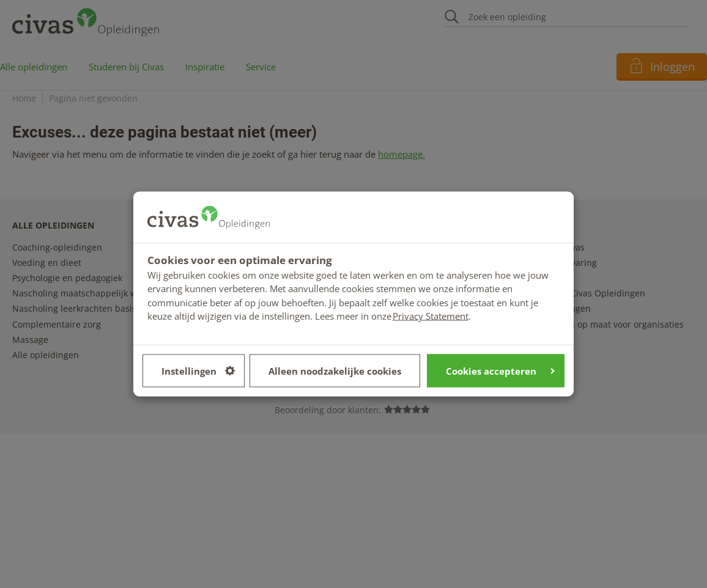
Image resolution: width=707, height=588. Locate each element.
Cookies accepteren (500, 370)
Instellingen (198, 370)
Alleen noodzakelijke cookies (335, 370)
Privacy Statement (431, 316)
